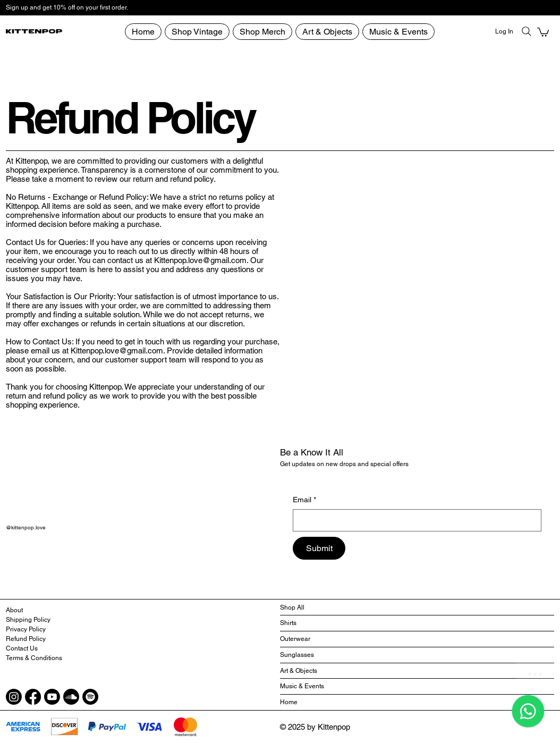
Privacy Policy (26, 629)
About (14, 610)
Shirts (288, 623)
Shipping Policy (28, 620)
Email (304, 500)
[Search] (527, 31)
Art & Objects (299, 671)
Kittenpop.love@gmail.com (200, 260)
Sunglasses (297, 655)
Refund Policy (26, 639)
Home (289, 702)
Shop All (292, 607)
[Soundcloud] (71, 697)
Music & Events (302, 686)
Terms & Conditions (34, 658)
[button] (543, 32)
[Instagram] (14, 697)
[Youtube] (52, 697)
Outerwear (295, 639)
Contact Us (22, 648)
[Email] (414, 520)
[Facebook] (33, 697)
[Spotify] (90, 697)
